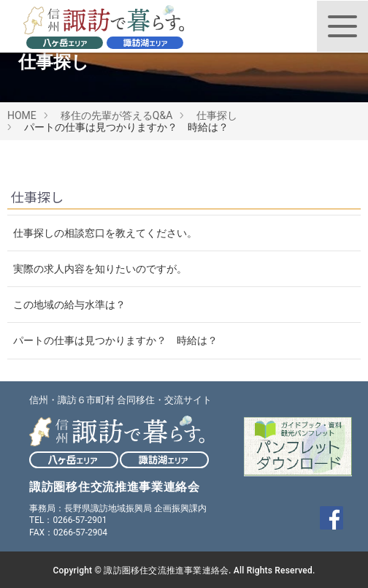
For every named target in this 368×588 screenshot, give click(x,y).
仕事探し (217, 115)
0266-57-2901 (80, 520)
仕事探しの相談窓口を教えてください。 (105, 233)
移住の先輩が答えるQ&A (116, 115)
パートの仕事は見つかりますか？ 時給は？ (115, 340)
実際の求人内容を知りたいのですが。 (100, 269)
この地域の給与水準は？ (69, 305)
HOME (22, 115)
